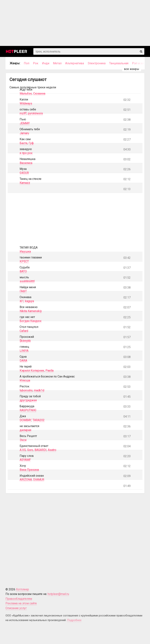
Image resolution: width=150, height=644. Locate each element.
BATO (23, 271)
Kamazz (25, 183)
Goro (30, 450)
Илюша (25, 381)
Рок (36, 63)
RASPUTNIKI (28, 410)
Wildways (26, 104)
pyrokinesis (35, 113)
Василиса (26, 163)
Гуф (31, 143)
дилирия (25, 430)
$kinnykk (25, 341)
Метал (57, 63)
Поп (27, 63)
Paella (49, 371)
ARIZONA (26, 480)
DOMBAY (25, 420)
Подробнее (74, 620)
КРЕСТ (24, 261)
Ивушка (25, 252)
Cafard (24, 331)
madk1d (39, 390)
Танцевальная (119, 63)
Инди (46, 63)
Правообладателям (19, 599)
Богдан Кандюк (30, 321)
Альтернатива (75, 63)
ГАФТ (23, 291)
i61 (22, 301)
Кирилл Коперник (32, 371)
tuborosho (26, 390)
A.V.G (23, 450)
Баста (23, 143)
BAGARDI (40, 450)
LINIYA (24, 351)
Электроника (97, 63)
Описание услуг (16, 608)
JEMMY (25, 123)
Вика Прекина (29, 470)
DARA (23, 361)
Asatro (52, 450)
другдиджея (28, 400)
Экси (23, 440)
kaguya (29, 301)
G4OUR (24, 173)
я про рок (26, 153)
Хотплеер (22, 589)
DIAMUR (39, 480)
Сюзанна (39, 94)
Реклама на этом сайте (21, 603)
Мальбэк (26, 94)
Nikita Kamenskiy (31, 311)
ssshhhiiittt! (27, 281)
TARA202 (39, 420)
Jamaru (24, 133)
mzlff (23, 113)
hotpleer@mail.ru (58, 594)
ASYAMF (25, 460)
